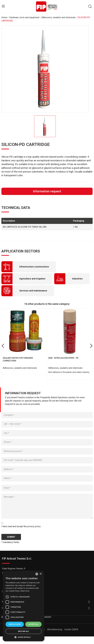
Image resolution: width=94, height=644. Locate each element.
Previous (3, 346)
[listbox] (37, 574)
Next (91, 346)
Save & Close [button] (15, 624)
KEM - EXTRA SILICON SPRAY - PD (63, 358)
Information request (47, 191)
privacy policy (34, 526)
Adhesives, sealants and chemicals (20, 368)
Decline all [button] (24, 631)
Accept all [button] (33, 624)
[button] (24, 637)
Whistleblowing (55, 629)
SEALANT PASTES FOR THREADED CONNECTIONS (18, 359)
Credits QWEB (71, 629)
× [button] (41, 574)
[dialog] (24, 606)
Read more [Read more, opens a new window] (25, 591)
